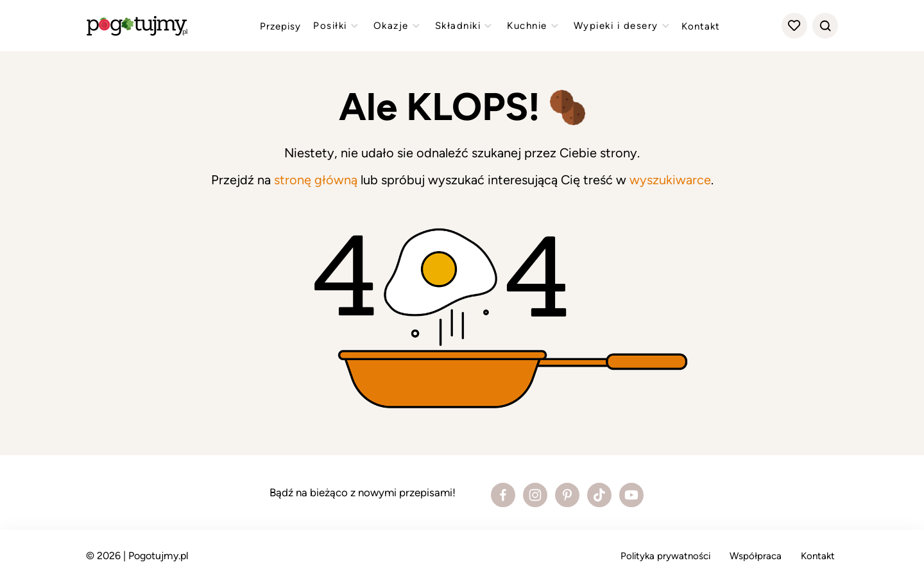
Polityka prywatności (665, 556)
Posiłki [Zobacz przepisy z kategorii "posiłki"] (337, 26)
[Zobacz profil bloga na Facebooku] (503, 495)
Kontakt (701, 26)
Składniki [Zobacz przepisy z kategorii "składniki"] (465, 26)
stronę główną (316, 180)
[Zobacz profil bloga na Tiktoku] (599, 495)
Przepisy (280, 26)
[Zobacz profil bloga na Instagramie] (535, 495)
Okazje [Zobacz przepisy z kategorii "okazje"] (398, 26)
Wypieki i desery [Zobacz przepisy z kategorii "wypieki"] (623, 26)
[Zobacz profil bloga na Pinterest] (567, 495)
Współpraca (756, 556)
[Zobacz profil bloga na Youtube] (631, 495)
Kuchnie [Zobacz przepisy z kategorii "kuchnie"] (534, 26)
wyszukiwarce (670, 180)
